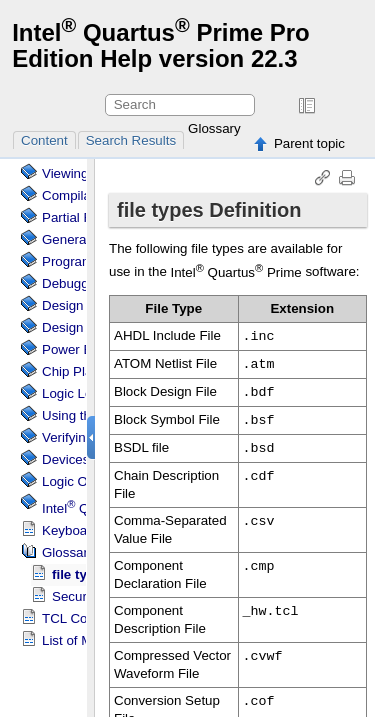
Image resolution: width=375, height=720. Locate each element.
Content (44, 140)
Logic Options (83, 481)
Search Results (131, 140)
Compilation (77, 195)
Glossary (214, 128)
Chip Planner (80, 371)
